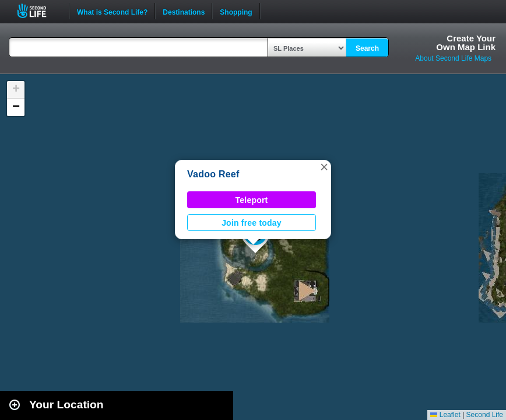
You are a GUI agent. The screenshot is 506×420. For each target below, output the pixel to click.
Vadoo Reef (213, 174)
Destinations (184, 11)
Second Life (38, 11)
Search (367, 48)
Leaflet (445, 415)
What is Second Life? (112, 11)
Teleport (252, 200)
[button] (324, 167)
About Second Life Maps (453, 58)
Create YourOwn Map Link (466, 43)
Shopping (236, 11)
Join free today (252, 223)
